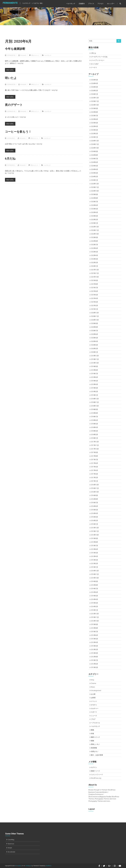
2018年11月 (95, 402)
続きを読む (10, 70)
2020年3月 (94, 345)
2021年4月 (94, 298)
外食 (92, 734)
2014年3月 (94, 603)
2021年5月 (94, 295)
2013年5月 (94, 639)
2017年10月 (95, 449)
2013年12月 (95, 614)
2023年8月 (94, 198)
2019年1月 (94, 395)
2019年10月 (95, 363)
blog (92, 680)
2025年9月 (94, 108)
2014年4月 (94, 599)
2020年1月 (94, 352)
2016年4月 (94, 513)
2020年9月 (94, 323)
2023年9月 (94, 194)
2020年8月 (94, 327)
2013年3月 (94, 646)
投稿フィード (95, 771)
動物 (92, 730)
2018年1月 (94, 438)
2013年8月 (94, 628)
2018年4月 (94, 427)
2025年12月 (95, 98)
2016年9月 (94, 495)
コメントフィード (97, 775)
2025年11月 (95, 101)
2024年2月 (94, 177)
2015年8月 (94, 542)
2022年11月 (95, 230)
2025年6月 (94, 119)
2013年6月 (94, 635)
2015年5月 (94, 553)
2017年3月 (94, 474)
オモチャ (94, 705)
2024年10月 (95, 148)
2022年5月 (94, 252)
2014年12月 (95, 571)
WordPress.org (96, 778)
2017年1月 (94, 481)
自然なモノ (95, 751)
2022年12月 (95, 227)
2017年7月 (94, 460)
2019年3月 (94, 388)
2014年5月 (94, 596)
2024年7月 (94, 159)
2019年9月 (94, 366)
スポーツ (94, 712)
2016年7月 (94, 503)
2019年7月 (94, 374)
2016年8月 (94, 499)
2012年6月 (94, 664)
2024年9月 (94, 151)
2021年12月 (95, 270)
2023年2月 (94, 220)
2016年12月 (95, 485)
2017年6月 (94, 463)
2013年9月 (94, 624)
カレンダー (111, 4)
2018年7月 (94, 417)
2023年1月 (94, 223)
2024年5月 (94, 166)
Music (93, 687)
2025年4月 (94, 126)
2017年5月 (94, 467)
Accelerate (11, 852)
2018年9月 (94, 409)
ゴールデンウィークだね (99, 57)
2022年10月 (95, 234)
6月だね (10, 159)
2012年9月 (94, 653)
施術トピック (95, 737)
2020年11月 (95, 316)
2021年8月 (94, 284)
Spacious (11, 844)
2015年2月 (94, 564)
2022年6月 (94, 248)
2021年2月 (94, 306)
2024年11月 (95, 144)
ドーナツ (94, 67)
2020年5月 (94, 338)
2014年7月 (94, 589)
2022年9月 (94, 237)
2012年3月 (94, 667)
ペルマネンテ (71, 4)
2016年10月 (95, 492)
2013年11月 (95, 617)
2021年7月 (94, 288)
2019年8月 (94, 370)
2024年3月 (94, 173)
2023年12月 (95, 184)
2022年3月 (94, 259)
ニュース (94, 716)
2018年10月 (95, 406)
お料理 (93, 698)
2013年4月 (94, 642)
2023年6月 (94, 205)
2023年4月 (94, 212)
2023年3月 (94, 216)
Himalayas (29, 866)
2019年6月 (94, 377)
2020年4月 (94, 341)
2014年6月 (94, 592)
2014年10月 (95, 578)
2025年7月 (94, 116)
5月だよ (94, 53)
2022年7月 (94, 245)
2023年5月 (94, 209)
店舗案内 (82, 4)
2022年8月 (94, 241)
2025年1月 (94, 137)
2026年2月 (94, 91)
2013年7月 (94, 632)
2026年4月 (94, 83)
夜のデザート (14, 105)
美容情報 (94, 748)
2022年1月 (94, 266)
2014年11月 (95, 574)
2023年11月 (95, 187)
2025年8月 (94, 112)
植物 (92, 741)
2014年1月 (94, 610)
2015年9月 (94, 538)
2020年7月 (94, 331)
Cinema (94, 683)
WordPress (49, 866)
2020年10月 (95, 320)
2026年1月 (94, 94)
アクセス (101, 4)
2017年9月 (94, 452)
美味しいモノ (95, 744)
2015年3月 (94, 560)
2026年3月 (94, 87)
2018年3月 (94, 431)
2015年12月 (95, 528)
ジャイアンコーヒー (98, 60)
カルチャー (95, 708)
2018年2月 (94, 435)
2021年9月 (94, 280)
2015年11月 (95, 531)
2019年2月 (94, 392)
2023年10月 (95, 191)
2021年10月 (95, 277)
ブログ (93, 719)
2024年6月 (94, 162)
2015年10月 (95, 535)
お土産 (93, 694)
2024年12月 (95, 141)
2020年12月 (95, 313)
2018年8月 (94, 413)
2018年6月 (94, 420)
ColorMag (11, 840)
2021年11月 (95, 273)
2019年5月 (94, 381)
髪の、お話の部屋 (97, 755)
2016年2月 (94, 521)
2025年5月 (94, 123)
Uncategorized (96, 691)
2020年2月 (94, 349)
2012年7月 (94, 660)
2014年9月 (94, 581)
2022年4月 (94, 255)
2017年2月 (94, 478)
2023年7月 (94, 202)
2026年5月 (94, 80)
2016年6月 (94, 506)
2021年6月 (94, 291)
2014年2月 (94, 607)
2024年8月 (94, 155)
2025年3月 (94, 130)
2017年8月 (94, 456)
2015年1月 (94, 567)
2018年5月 (94, 424)
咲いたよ (11, 78)
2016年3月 (94, 517)
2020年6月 (94, 334)
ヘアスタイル (95, 723)
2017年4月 (94, 470)
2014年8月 (94, 585)
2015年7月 (94, 546)
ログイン (94, 767)
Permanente (9, 4)
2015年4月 (94, 556)
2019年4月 (94, 384)
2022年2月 (94, 263)
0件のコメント (35, 55)
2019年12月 (95, 356)
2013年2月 (94, 650)
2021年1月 (94, 309)
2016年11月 (95, 488)
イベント (94, 701)
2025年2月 (94, 134)
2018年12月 (95, 399)
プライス (91, 4)
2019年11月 (95, 359)
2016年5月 (94, 510)
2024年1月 (94, 180)
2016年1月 (94, 524)
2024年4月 (94, 169)
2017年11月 (95, 445)
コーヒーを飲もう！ (19, 132)
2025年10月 (95, 105)
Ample (10, 848)
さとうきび (95, 64)
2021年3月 (94, 302)
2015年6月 (94, 549)
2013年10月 (95, 621)
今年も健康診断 (15, 49)
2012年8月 (94, 657)
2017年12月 (95, 442)
